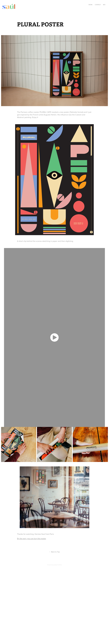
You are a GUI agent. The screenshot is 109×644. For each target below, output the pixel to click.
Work (91, 5)
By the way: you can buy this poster (32, 538)
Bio (104, 5)
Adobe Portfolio (58, 565)
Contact (98, 5)
